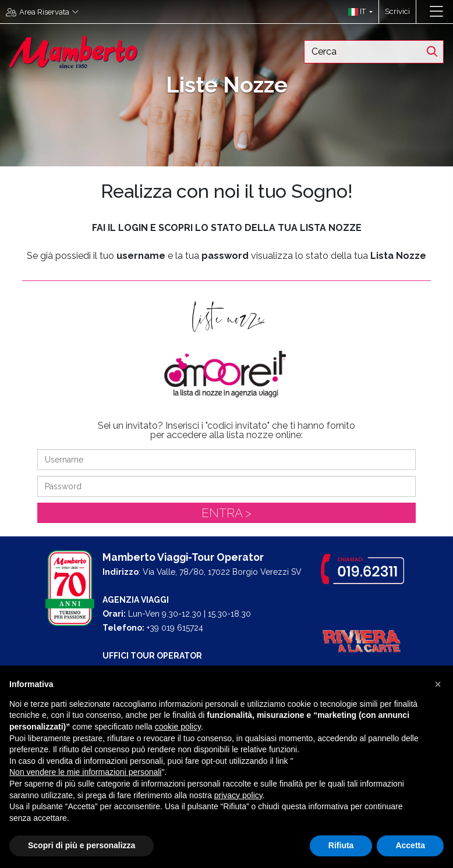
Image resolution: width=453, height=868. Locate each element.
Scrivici (397, 11)
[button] (358, 12)
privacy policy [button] (238, 795)
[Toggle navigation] (436, 12)
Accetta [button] (410, 845)
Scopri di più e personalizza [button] (82, 845)
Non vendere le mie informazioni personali (85, 772)
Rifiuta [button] (341, 845)
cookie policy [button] (178, 727)
